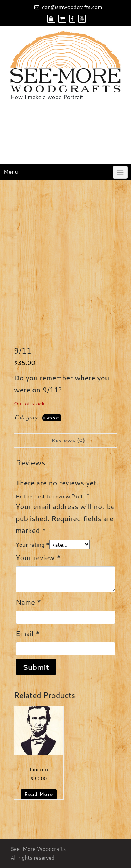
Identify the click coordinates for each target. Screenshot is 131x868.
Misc (52, 418)
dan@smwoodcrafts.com (72, 7)
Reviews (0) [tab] (68, 440)
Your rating (32, 544)
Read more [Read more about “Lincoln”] (39, 794)
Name (28, 602)
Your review (38, 557)
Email (28, 633)
